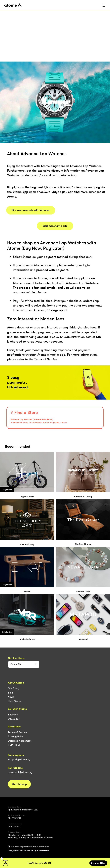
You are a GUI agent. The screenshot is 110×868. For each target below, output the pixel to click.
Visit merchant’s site (55, 226)
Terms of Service (17, 732)
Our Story (14, 688)
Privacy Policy (16, 737)
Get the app (19, 784)
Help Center (15, 701)
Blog (10, 693)
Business (13, 715)
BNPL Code (14, 745)
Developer (14, 719)
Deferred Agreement (20, 741)
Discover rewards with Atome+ (31, 210)
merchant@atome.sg (20, 772)
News (11, 697)
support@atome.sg (19, 759)
